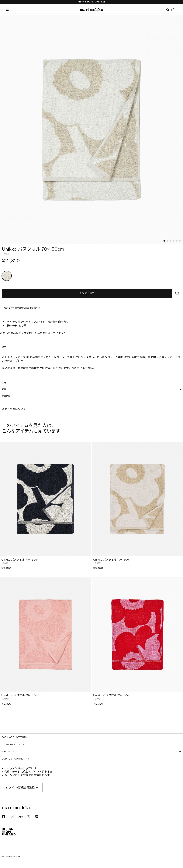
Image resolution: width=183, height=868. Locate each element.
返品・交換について (14, 409)
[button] (164, 241)
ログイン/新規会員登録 (20, 788)
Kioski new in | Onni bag (91, 2)
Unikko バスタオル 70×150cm (20, 560)
